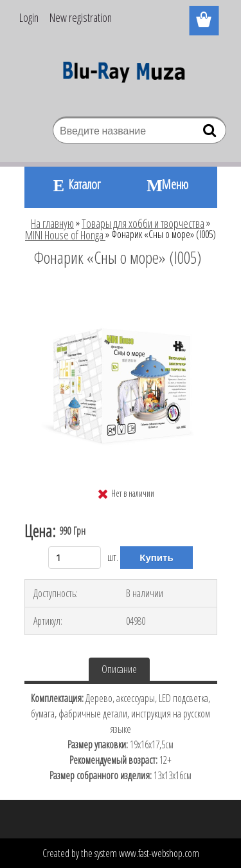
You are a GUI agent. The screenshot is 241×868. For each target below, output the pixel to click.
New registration (81, 17)
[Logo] (121, 75)
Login (29, 17)
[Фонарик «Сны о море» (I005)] (121, 293)
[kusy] (75, 558)
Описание (119, 669)
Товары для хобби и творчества (143, 223)
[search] (211, 133)
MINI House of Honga (65, 235)
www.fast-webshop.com (159, 853)
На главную (52, 223)
